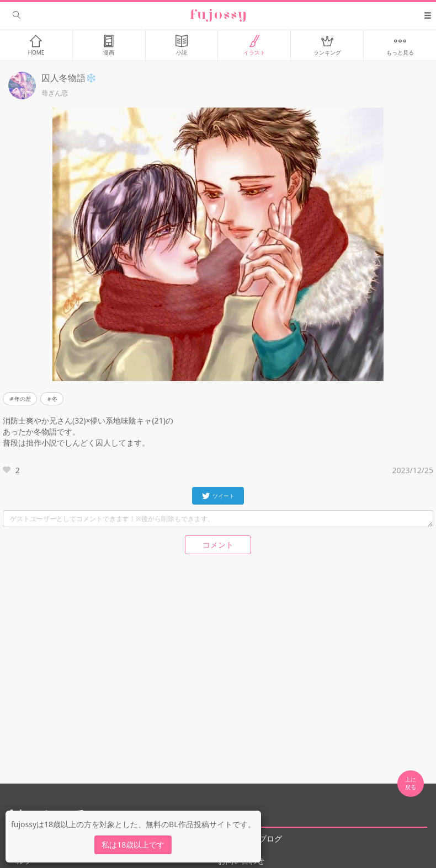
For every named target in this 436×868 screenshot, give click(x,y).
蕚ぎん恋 (55, 93)
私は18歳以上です (133, 845)
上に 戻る (411, 783)
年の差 (23, 399)
